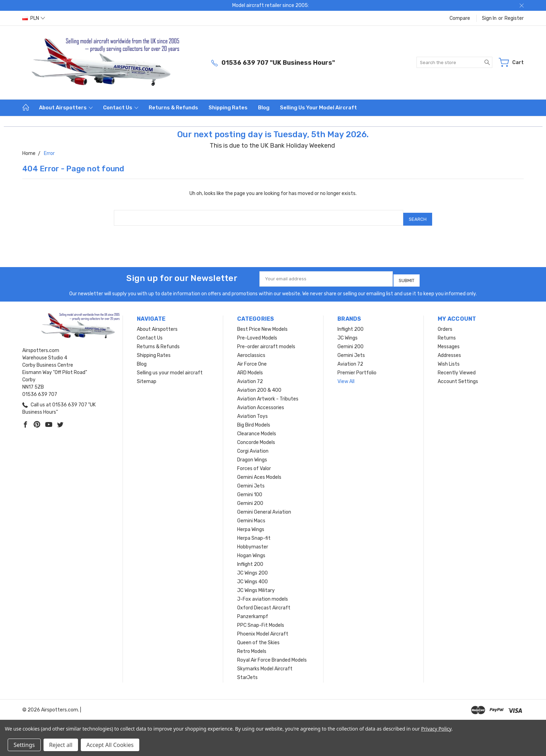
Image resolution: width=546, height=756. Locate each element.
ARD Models (250, 368)
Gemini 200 (250, 498)
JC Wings (348, 333)
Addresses (449, 350)
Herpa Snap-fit (254, 533)
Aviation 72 (250, 376)
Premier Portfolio (357, 368)
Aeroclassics (251, 350)
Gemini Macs (251, 516)
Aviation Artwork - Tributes (268, 394)
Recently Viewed (457, 368)
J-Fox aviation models (263, 594)
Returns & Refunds (173, 108)
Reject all (61, 745)
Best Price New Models (262, 324)
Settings (24, 745)
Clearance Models (257, 428)
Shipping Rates (228, 108)
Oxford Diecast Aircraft (264, 603)
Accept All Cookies (110, 745)
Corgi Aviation (253, 446)
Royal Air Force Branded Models (272, 655)
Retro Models (252, 646)
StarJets (247, 672)
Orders (445, 324)
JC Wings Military (256, 585)
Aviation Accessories (261, 402)
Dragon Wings (252, 455)
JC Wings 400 (252, 576)
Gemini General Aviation (264, 507)
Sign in (489, 18)
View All (346, 376)
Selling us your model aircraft (318, 108)
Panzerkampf (253, 611)
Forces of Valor (254, 463)
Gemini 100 (250, 489)
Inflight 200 (250, 559)
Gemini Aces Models (259, 472)
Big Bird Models (254, 420)
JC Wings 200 (252, 568)
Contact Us (121, 108)
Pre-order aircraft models (266, 341)
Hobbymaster (253, 542)
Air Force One (252, 359)
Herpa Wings (251, 524)
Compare (460, 18)
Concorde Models (256, 437)
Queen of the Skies (258, 637)
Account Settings (458, 376)
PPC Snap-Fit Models (261, 620)
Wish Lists (449, 359)
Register (514, 18)
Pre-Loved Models (257, 333)
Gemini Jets (251, 481)
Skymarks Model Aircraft (265, 664)
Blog (264, 108)
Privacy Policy (436, 729)
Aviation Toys (252, 411)
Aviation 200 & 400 (259, 385)
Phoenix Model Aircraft (263, 629)
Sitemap (147, 376)
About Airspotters (66, 108)
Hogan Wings (251, 550)
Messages (449, 341)
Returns (447, 333)
